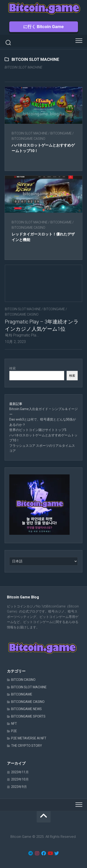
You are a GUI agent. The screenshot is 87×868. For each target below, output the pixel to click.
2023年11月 (20, 772)
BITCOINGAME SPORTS (28, 716)
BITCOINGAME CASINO (28, 139)
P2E (14, 731)
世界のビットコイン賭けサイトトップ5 (38, 430)
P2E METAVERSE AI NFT (29, 738)
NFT (14, 724)
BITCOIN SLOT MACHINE (30, 133)
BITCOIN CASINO (23, 680)
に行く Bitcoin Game (43, 27)
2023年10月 (20, 779)
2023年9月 (19, 787)
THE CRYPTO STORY (27, 746)
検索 (13, 368)
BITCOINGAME (61, 133)
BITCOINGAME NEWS (26, 709)
